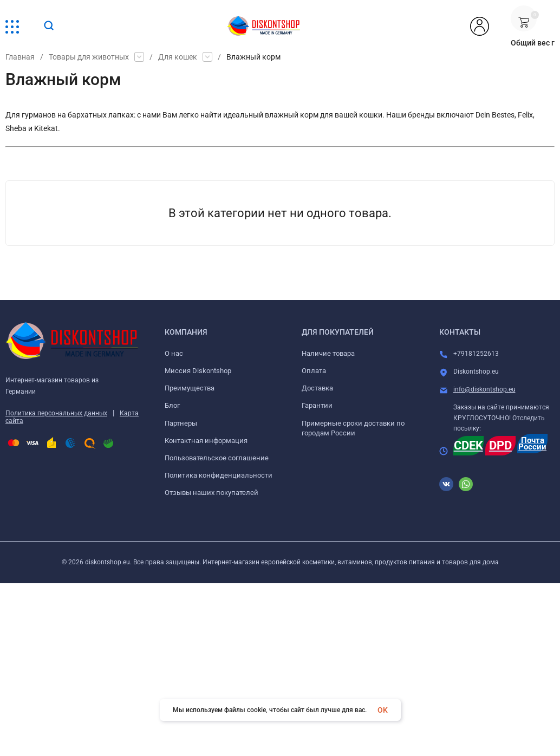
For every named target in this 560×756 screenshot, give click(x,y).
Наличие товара (328, 353)
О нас (174, 353)
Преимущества (190, 388)
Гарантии (317, 405)
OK (383, 710)
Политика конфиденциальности (219, 475)
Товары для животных (89, 57)
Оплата (314, 371)
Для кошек (178, 57)
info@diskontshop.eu (484, 389)
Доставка (317, 388)
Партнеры (181, 423)
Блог (172, 405)
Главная (20, 57)
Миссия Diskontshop (198, 371)
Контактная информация (206, 441)
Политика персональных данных (56, 413)
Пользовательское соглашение (217, 458)
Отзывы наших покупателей (211, 493)
